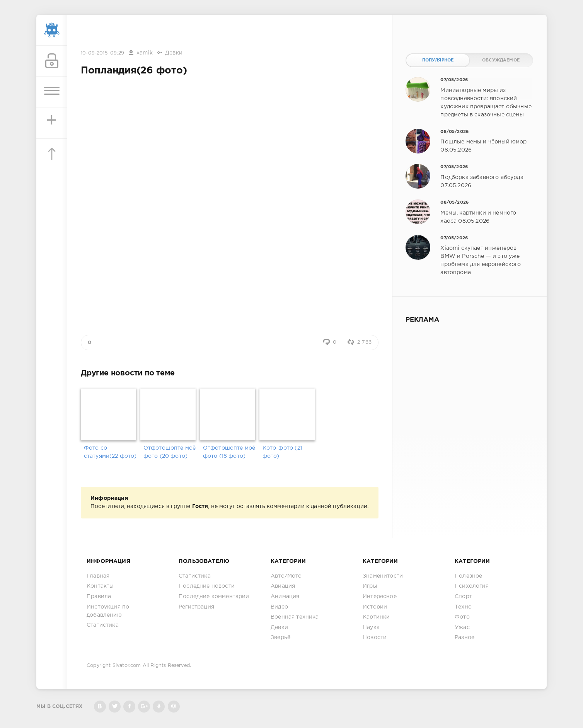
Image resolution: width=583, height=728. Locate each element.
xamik (145, 53)
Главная (98, 576)
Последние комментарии (214, 597)
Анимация (285, 597)
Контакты (100, 586)
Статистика (103, 625)
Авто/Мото (286, 576)
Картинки (376, 617)
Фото (462, 617)
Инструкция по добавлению (108, 611)
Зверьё (280, 638)
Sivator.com (127, 666)
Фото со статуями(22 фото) (110, 452)
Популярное (438, 60)
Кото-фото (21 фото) (282, 452)
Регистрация (196, 607)
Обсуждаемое (501, 60)
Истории (375, 607)
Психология (472, 586)
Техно (463, 607)
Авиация (283, 586)
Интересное (380, 597)
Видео (279, 607)
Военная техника (295, 617)
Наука (371, 627)
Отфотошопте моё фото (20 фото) (170, 452)
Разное (465, 638)
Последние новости (207, 586)
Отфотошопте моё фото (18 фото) (229, 452)
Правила (99, 597)
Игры (370, 586)
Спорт (463, 597)
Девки (174, 53)
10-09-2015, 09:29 (102, 53)
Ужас (462, 627)
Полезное (468, 576)
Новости (375, 638)
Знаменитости (383, 576)
